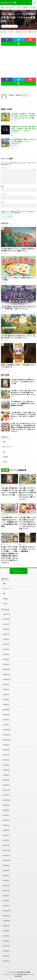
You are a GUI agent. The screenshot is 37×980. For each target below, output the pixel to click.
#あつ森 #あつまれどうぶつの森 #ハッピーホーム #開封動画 (27, 549)
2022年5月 (6, 825)
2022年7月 (6, 815)
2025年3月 (6, 654)
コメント (4, 168)
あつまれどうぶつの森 (24, 972)
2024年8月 (6, 690)
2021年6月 (6, 881)
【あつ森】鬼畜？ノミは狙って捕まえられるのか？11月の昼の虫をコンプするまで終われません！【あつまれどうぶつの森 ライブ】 (27, 523)
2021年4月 (6, 891)
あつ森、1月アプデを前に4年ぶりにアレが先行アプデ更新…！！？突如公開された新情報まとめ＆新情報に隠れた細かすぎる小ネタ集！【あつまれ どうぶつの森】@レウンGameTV (23, 427)
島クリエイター (11, 7)
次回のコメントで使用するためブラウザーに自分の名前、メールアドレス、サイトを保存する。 (18, 212)
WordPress (18, 976)
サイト (3, 202)
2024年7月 (6, 695)
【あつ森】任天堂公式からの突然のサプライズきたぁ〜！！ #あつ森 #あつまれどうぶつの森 (23, 382)
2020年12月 (7, 911)
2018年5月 (6, 961)
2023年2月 (6, 780)
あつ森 (33, 7)
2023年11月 (7, 735)
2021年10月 (7, 860)
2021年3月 (6, 896)
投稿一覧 (25, 95)
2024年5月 (6, 705)
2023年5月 (6, 765)
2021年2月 (6, 901)
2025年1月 (6, 664)
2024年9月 (6, 685)
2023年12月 (7, 730)
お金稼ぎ (26, 7)
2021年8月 (6, 870)
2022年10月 (7, 800)
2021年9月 (6, 866)
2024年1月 (6, 725)
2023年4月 (6, 770)
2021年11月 (7, 855)
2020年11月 (7, 916)
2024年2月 (6, 720)
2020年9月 (6, 926)
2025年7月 (6, 634)
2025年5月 (6, 644)
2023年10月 (7, 740)
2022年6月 (6, 820)
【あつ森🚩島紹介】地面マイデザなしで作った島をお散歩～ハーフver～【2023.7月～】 (23, 141)
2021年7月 (6, 876)
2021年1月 (6, 906)
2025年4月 (6, 649)
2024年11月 (7, 674)
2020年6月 (6, 941)
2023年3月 (6, 775)
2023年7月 (6, 755)
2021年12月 (7, 850)
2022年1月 (6, 845)
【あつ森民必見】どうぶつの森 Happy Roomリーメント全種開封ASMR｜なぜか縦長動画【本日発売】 (23, 403)
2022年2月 (6, 840)
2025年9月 (6, 624)
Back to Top (18, 572)
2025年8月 (6, 629)
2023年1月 (6, 785)
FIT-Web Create (22, 974)
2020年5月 (6, 946)
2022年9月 (6, 805)
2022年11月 (7, 795)
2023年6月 (6, 760)
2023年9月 (6, 745)
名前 (3, 187)
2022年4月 (6, 830)
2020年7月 (6, 936)
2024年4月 (6, 710)
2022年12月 (7, 790)
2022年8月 (6, 810)
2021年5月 (6, 886)
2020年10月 (7, 921)
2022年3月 (6, 835)
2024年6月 (6, 700)
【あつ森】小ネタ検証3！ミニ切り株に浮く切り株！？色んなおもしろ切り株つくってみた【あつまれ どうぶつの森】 (23, 116)
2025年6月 (6, 639)
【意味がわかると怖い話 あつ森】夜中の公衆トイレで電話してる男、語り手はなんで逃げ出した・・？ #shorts (23, 129)
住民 (19, 7)
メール (3, 194)
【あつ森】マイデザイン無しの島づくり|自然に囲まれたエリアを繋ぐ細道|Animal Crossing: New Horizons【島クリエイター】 (27, 494)
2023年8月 (6, 750)
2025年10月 (7, 619)
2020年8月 (6, 931)
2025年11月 (7, 614)
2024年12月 (7, 669)
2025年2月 (6, 659)
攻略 (2, 7)
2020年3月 (6, 956)
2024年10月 (7, 679)
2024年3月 (6, 715)
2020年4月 (6, 951)
